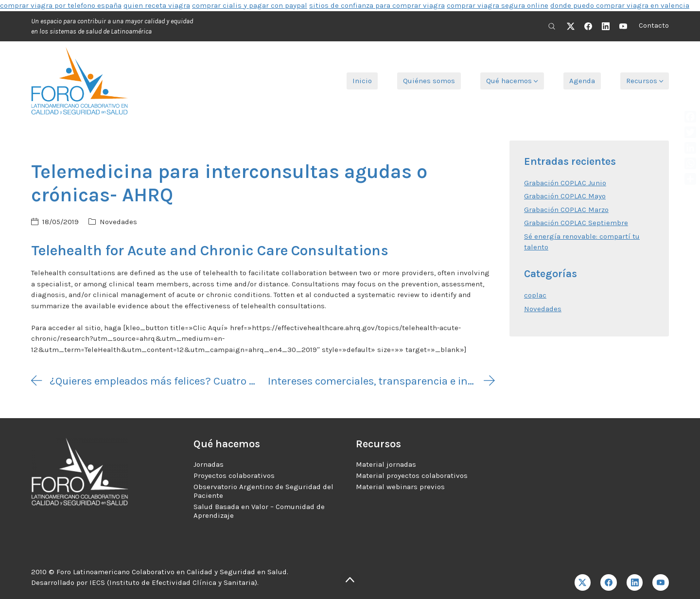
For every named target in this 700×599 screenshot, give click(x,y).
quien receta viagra (157, 5)
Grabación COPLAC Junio (565, 183)
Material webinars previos (400, 487)
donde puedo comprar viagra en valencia (620, 5)
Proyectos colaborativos (234, 476)
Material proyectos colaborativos (412, 476)
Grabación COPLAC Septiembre (576, 223)
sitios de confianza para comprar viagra (377, 5)
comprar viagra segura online (498, 5)
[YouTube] (623, 26)
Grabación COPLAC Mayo (565, 196)
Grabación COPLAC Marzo (566, 210)
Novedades (118, 222)
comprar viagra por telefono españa (61, 5)
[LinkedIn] (606, 26)
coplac (535, 295)
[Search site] (552, 26)
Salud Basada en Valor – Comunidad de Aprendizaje (259, 511)
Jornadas (209, 464)
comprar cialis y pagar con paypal (250, 5)
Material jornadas (386, 464)
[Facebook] (588, 26)
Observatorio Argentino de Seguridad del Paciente (263, 491)
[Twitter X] (571, 26)
